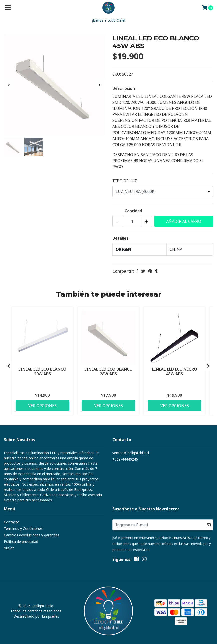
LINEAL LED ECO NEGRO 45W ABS (175, 372)
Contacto (12, 522)
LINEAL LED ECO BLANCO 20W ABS (42, 372)
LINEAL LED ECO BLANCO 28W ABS (109, 372)
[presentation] (9, 85)
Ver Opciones (42, 406)
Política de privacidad (21, 541)
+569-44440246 (125, 459)
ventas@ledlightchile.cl (131, 453)
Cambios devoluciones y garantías (32, 535)
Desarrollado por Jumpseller (36, 616)
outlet (9, 548)
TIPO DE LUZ (125, 181)
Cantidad (133, 211)
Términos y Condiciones (23, 528)
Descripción (124, 88)
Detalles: (121, 238)
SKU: (117, 74)
